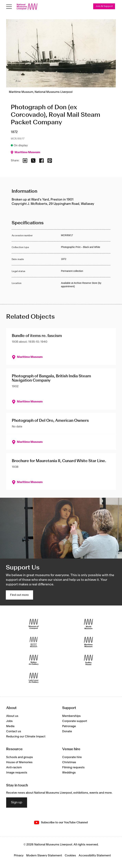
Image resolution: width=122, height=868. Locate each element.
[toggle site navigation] (9, 7)
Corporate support (75, 721)
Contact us (14, 731)
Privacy (19, 856)
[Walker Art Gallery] (34, 660)
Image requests (17, 773)
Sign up (17, 803)
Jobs (9, 721)
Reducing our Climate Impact (26, 737)
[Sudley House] (88, 660)
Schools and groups (20, 757)
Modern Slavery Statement (44, 856)
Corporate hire (72, 757)
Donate (67, 731)
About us (12, 716)
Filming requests (73, 767)
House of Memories (19, 762)
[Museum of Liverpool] (34, 624)
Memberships (71, 716)
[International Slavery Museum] (34, 642)
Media (10, 726)
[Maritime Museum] (88, 642)
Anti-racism (14, 767)
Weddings (69, 773)
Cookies (70, 856)
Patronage (69, 726)
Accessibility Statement (95, 856)
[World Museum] (88, 624)
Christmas (69, 762)
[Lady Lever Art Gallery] (34, 678)
